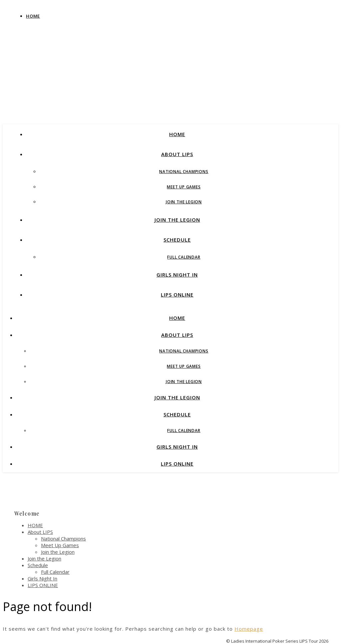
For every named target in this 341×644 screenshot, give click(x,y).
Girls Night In (177, 275)
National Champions (184, 172)
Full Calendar (184, 257)
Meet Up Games (184, 187)
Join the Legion (184, 202)
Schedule (177, 240)
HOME (177, 134)
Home (33, 16)
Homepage (249, 629)
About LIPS (177, 154)
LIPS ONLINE (177, 295)
